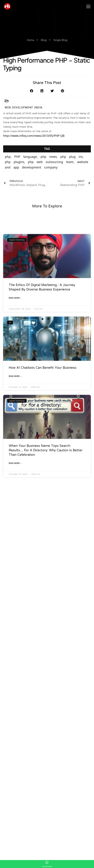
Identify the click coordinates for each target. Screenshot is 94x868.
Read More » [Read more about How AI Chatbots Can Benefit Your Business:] (15, 476)
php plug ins (72, 170)
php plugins (15, 175)
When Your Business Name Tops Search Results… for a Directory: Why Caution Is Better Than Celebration (46, 550)
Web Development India (24, 110)
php (8, 170)
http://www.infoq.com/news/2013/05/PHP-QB (34, 141)
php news (49, 170)
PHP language (26, 170)
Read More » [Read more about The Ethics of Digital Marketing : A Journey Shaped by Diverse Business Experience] (15, 397)
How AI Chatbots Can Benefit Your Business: (43, 467)
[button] (32, 95)
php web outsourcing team (51, 175)
